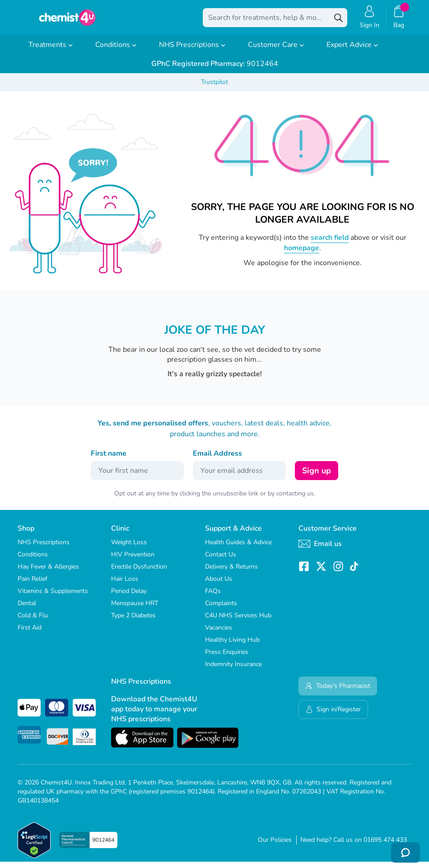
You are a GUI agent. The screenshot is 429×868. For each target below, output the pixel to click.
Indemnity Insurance (233, 670)
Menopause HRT (135, 609)
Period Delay (129, 597)
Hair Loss (125, 585)
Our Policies (275, 846)
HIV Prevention (133, 561)
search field (330, 244)
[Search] (338, 21)
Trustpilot (214, 88)
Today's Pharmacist (338, 692)
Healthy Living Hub (232, 646)
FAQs (213, 597)
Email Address (217, 460)
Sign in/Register (333, 716)
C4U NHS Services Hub (238, 622)
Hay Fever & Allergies (48, 573)
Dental (27, 609)
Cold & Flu (33, 622)
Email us (320, 550)
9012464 (215, 70)
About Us (219, 585)
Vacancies (219, 634)
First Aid (30, 634)
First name (109, 460)
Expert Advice (352, 51)
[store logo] (67, 21)
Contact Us (221, 561)
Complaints (221, 609)
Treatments (51, 51)
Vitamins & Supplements (53, 597)
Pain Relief (33, 585)
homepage (302, 254)
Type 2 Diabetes (133, 622)
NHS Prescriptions (192, 51)
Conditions (116, 51)
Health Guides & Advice (238, 548)
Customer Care (276, 51)
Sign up (317, 477)
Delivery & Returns (231, 573)
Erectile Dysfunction (139, 573)
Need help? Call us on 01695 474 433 (354, 846)
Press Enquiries (227, 658)
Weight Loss (129, 548)
